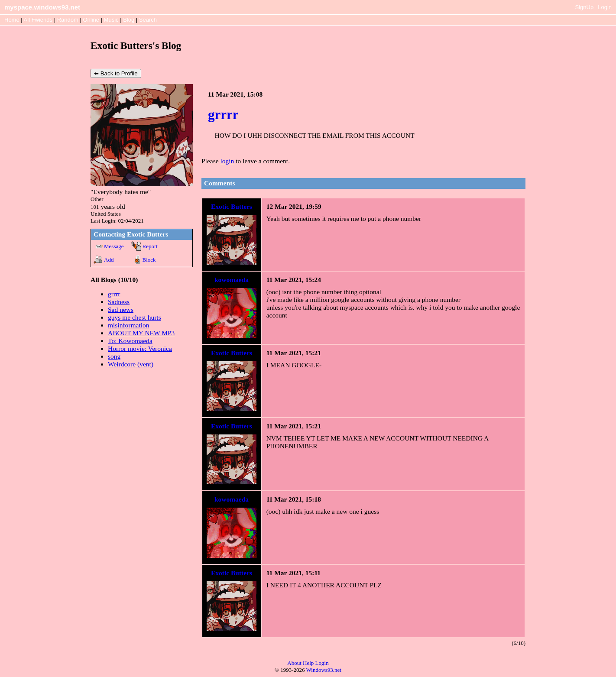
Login (605, 7)
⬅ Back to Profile (116, 73)
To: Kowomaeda (130, 341)
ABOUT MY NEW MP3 (141, 333)
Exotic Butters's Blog (136, 45)
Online (91, 20)
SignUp (585, 7)
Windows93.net (324, 670)
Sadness (119, 302)
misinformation (129, 325)
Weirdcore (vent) (131, 364)
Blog (129, 20)
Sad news (121, 309)
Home (12, 20)
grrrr (114, 294)
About (294, 663)
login (227, 161)
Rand (68, 20)
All (38, 20)
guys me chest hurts (135, 317)
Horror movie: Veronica (140, 348)
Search (148, 20)
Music (111, 20)
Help (308, 663)
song (114, 356)
